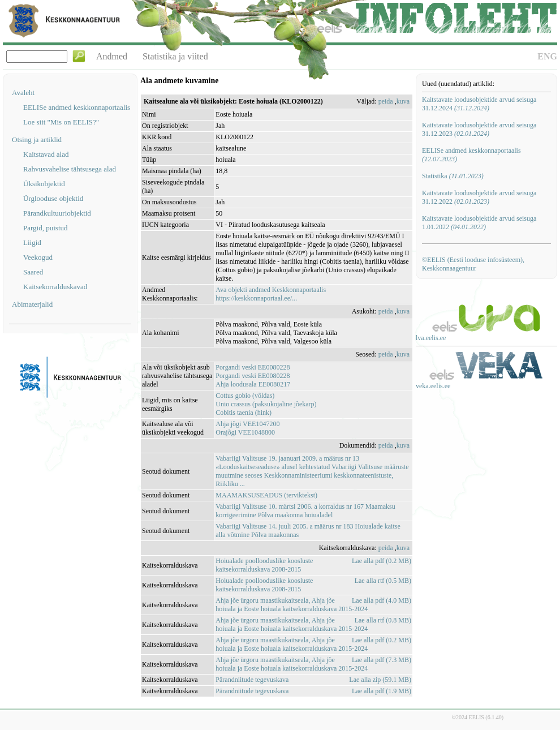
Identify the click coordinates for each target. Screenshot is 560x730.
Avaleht (23, 93)
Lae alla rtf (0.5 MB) (383, 581)
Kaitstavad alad (46, 154)
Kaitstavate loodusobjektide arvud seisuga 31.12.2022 (479, 197)
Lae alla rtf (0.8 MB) (383, 620)
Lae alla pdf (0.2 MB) (382, 561)
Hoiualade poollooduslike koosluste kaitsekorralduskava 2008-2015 (264, 565)
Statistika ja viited (175, 56)
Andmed (112, 56)
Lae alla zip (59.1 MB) (380, 680)
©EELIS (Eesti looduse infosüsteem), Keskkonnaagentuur (473, 264)
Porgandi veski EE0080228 (253, 367)
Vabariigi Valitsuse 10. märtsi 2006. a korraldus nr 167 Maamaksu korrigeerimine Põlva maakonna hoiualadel (305, 511)
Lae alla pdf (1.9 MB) (382, 691)
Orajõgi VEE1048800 (245, 432)
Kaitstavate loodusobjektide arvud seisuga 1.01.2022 (479, 223)
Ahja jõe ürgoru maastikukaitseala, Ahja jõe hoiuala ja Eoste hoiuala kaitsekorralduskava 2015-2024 (292, 605)
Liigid (32, 242)
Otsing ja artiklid (37, 139)
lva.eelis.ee (431, 338)
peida (386, 101)
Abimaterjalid (32, 304)
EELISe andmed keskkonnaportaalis (77, 107)
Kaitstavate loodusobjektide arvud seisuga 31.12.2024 (479, 104)
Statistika (453, 176)
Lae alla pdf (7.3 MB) (382, 660)
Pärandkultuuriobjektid (57, 213)
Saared (33, 272)
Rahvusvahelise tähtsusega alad (70, 169)
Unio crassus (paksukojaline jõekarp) (266, 404)
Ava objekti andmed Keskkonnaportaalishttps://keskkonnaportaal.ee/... (271, 294)
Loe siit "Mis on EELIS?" (61, 122)
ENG (547, 56)
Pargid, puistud (46, 228)
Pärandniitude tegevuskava (252, 680)
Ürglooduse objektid (53, 198)
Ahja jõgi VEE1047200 (247, 424)
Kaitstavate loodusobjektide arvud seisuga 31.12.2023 (479, 129)
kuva (403, 101)
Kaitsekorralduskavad (55, 287)
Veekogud (38, 257)
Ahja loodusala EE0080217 (253, 384)
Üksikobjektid (44, 184)
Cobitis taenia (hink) (244, 413)
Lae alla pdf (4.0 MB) (382, 600)
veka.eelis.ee (433, 386)
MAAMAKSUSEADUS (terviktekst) (266, 495)
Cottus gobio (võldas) (245, 396)
